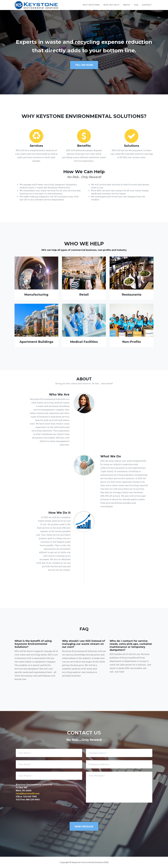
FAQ (136, 5)
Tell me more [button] (84, 65)
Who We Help (111, 5)
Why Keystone (91, 5)
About (127, 5)
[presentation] (105, 814)
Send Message (84, 827)
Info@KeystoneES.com (28, 793)
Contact (147, 5)
